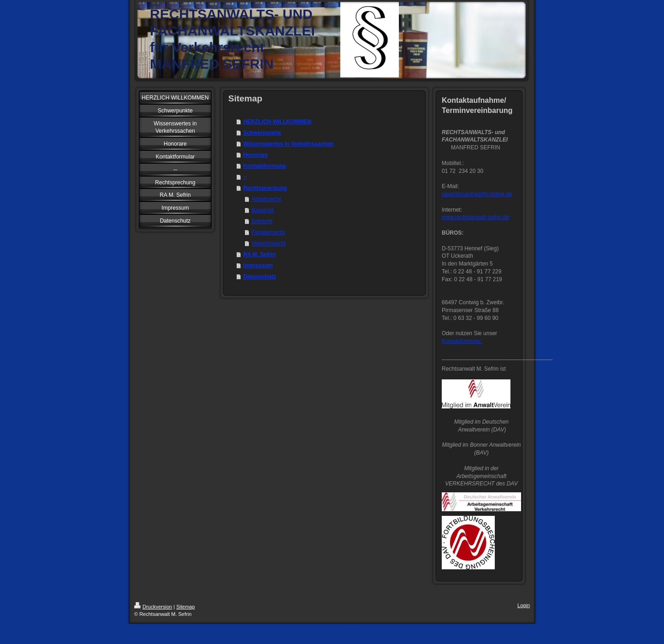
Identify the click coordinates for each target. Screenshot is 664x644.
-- (245, 177)
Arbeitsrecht (266, 199)
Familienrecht (268, 232)
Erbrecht (262, 221)
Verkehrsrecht (268, 243)
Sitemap (185, 607)
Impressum (258, 266)
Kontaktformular (264, 166)
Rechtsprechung (265, 188)
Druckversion (153, 607)
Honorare (255, 155)
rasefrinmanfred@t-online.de (477, 194)
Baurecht (262, 210)
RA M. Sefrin (259, 254)
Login (524, 605)
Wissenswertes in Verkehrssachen (288, 144)
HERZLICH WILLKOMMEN (277, 122)
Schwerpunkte (262, 133)
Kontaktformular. (462, 341)
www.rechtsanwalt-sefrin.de (475, 217)
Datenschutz (259, 277)
